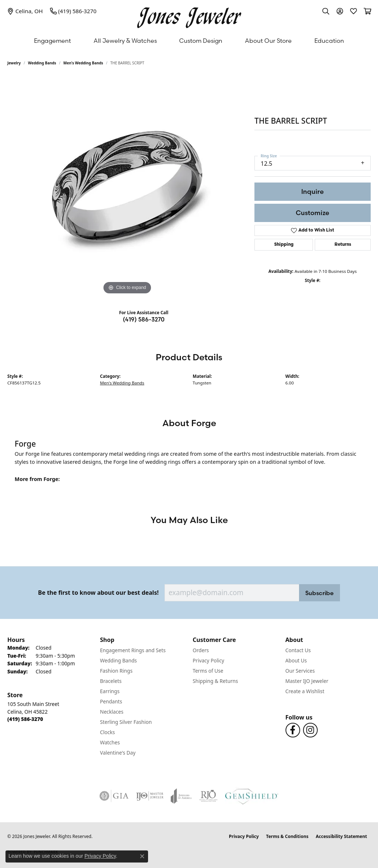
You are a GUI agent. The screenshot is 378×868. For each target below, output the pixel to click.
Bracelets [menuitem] (111, 681)
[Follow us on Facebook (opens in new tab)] (293, 730)
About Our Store (268, 41)
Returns (343, 245)
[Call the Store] (25, 719)
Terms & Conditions (287, 836)
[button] (326, 11)
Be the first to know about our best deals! (98, 593)
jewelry (14, 63)
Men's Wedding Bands (83, 63)
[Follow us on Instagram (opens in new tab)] (310, 730)
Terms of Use (208, 671)
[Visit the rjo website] (208, 796)
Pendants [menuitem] (111, 701)
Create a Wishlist (305, 691)
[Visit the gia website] (114, 796)
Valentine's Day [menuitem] (118, 753)
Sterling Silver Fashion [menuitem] (126, 722)
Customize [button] (313, 213)
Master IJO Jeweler (307, 681)
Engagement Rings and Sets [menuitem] (133, 650)
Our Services (300, 671)
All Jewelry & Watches (125, 41)
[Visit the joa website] (181, 796)
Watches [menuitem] (110, 742)
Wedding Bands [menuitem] (119, 660)
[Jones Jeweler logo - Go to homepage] (189, 16)
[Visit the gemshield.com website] (252, 796)
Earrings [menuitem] (110, 691)
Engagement (52, 41)
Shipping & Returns (215, 681)
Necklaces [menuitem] (112, 712)
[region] (127, 187)
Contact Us (298, 650)
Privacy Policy (208, 660)
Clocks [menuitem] (108, 732)
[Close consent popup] (142, 856)
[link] (25, 11)
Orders (201, 650)
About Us (296, 660)
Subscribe (320, 593)
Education (329, 41)
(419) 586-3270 (144, 319)
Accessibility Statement (341, 836)
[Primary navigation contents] (189, 41)
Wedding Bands (42, 63)
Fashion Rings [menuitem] (116, 671)
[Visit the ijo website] (150, 796)
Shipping (284, 245)
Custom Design (201, 41)
